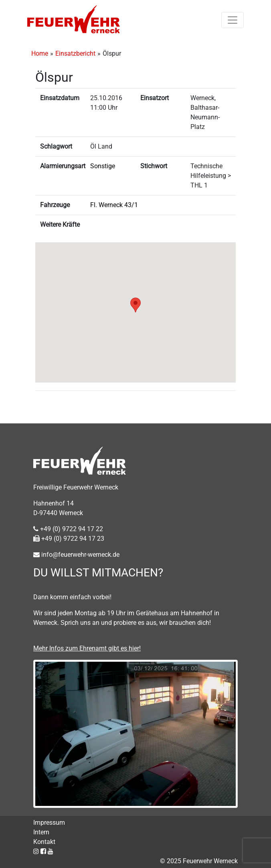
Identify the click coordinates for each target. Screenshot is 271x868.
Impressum (49, 823)
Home (40, 53)
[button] (135, 305)
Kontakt (44, 842)
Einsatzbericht (75, 53)
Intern (41, 832)
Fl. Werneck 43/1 (114, 205)
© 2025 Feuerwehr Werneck (199, 861)
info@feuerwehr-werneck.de (76, 555)
